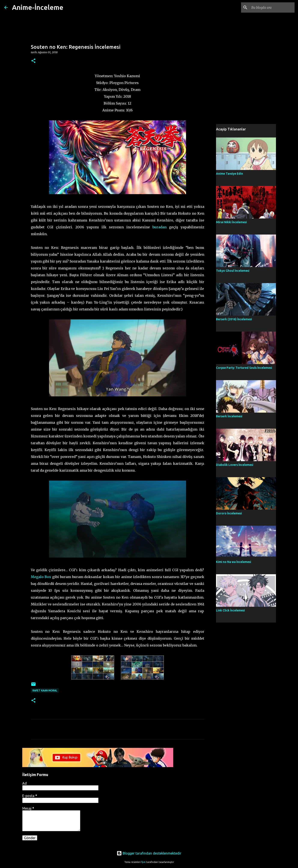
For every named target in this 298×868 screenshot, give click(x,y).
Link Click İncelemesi (230, 610)
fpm (143, 862)
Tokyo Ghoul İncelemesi (233, 271)
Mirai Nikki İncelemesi (231, 222)
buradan (159, 227)
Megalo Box (41, 577)
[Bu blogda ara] (272, 7)
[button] (33, 61)
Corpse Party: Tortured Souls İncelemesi (244, 368)
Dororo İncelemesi (229, 513)
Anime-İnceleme (38, 7)
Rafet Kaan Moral (45, 690)
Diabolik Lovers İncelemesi (235, 465)
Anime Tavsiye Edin (229, 174)
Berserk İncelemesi (229, 416)
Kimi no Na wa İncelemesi (234, 562)
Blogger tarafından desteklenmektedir (149, 853)
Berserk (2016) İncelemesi (234, 319)
